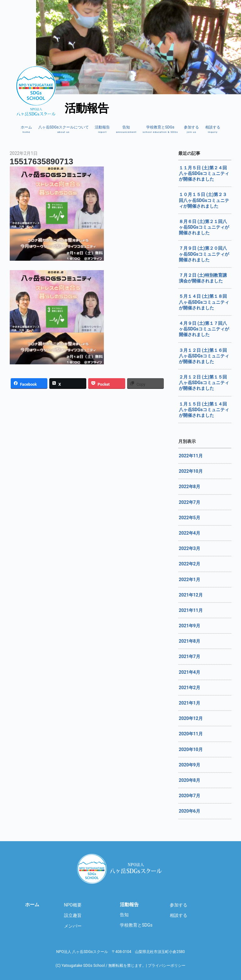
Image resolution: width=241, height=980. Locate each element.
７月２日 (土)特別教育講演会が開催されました (203, 278)
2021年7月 (190, 656)
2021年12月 (191, 595)
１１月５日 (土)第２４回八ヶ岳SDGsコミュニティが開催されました (204, 173)
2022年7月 (190, 502)
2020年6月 (190, 811)
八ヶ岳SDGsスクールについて (64, 129)
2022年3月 (190, 548)
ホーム (26, 129)
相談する (213, 129)
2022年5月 (190, 518)
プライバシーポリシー (167, 966)
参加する (191, 129)
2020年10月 (191, 749)
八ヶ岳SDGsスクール (120, 869)
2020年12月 (191, 718)
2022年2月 (190, 564)
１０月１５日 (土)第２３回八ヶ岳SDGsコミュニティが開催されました (204, 200)
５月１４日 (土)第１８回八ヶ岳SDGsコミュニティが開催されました (204, 302)
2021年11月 (191, 610)
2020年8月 (190, 780)
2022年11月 (191, 456)
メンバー (73, 926)
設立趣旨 (73, 915)
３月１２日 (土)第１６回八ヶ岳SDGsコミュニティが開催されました (204, 356)
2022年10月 (191, 471)
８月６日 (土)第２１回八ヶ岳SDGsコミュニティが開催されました (204, 227)
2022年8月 (190, 487)
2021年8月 (190, 641)
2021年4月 (190, 672)
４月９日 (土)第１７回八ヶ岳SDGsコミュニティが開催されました (204, 329)
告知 (126, 129)
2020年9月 (190, 765)
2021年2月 (190, 688)
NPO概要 (73, 905)
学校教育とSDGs (160, 129)
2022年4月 (190, 533)
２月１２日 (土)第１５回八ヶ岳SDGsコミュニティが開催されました (204, 383)
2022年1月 (190, 580)
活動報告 (102, 129)
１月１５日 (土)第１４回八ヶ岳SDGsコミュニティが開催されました (204, 410)
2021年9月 (190, 626)
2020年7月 (190, 796)
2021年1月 (190, 703)
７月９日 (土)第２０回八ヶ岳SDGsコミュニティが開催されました (204, 254)
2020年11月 (191, 734)
